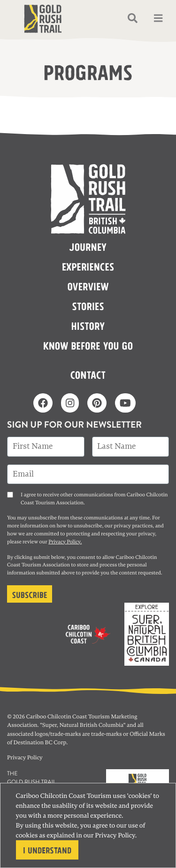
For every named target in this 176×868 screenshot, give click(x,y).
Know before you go (88, 345)
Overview (88, 286)
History (88, 325)
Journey (88, 246)
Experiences (88, 266)
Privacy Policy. (65, 542)
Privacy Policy (115, 835)
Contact (88, 374)
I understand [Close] (47, 849)
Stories (88, 305)
